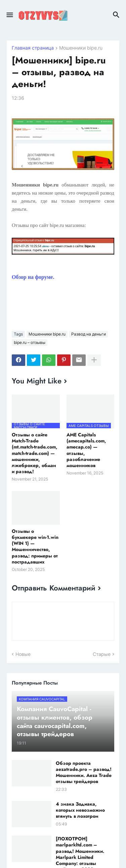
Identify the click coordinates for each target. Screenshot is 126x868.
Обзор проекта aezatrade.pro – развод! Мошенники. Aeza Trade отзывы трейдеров (84, 772)
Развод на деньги (89, 334)
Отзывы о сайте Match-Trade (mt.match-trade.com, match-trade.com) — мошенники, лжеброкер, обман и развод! (35, 453)
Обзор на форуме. (33, 277)
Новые (23, 654)
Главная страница (33, 48)
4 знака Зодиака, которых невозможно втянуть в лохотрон (80, 810)
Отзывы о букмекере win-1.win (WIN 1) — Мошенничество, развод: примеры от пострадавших (35, 546)
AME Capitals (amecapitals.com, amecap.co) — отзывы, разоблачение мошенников (86, 450)
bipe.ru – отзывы (30, 342)
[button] (9, 15)
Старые (102, 654)
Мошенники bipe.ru (81, 48)
